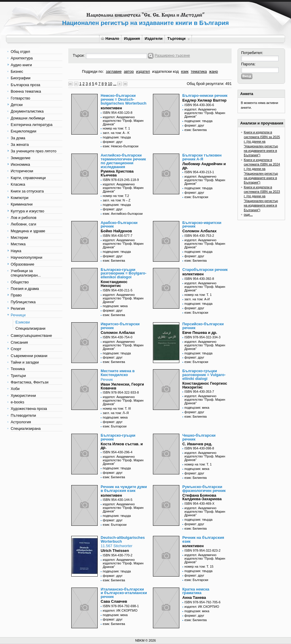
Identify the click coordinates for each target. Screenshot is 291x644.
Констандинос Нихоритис (114, 284)
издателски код (165, 71)
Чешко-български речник (199, 437)
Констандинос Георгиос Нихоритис (205, 385)
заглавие (114, 71)
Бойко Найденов (116, 231)
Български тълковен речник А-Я (202, 157)
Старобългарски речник (205, 270)
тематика (199, 71)
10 (110, 84)
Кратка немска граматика (196, 591)
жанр (213, 71)
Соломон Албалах (199, 231)
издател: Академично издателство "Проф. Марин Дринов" (123, 121)
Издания (132, 38)
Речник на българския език (203, 539)
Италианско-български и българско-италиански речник (124, 593)
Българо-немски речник (205, 96)
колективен (111, 108)
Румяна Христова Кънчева (117, 173)
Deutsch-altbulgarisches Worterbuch (123, 539)
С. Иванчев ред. (197, 444)
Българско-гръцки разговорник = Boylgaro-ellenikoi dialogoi (124, 273)
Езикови (23, 322)
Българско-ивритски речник (202, 225)
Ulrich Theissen (115, 551)
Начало (110, 38)
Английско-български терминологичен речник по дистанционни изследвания (123, 161)
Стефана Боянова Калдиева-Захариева (202, 497)
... (115, 84)
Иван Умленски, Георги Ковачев (122, 386)
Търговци (178, 38)
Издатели (154, 38)
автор (129, 71)
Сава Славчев (114, 601)
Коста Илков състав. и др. (122, 446)
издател (143, 71)
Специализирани (30, 328)
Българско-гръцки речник (118, 437)
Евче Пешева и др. (200, 333)
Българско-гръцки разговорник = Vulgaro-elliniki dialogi (204, 375)
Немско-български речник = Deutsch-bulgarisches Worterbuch (124, 99)
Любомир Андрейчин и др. (204, 166)
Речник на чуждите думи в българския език (124, 489)
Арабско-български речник (119, 225)
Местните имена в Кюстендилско (118, 373)
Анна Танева (194, 598)
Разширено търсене (172, 55)
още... (248, 214)
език (185, 71)
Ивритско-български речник (120, 326)
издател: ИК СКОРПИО (120, 610)
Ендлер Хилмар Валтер (204, 100)
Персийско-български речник (203, 326)
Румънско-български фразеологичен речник (204, 489)
